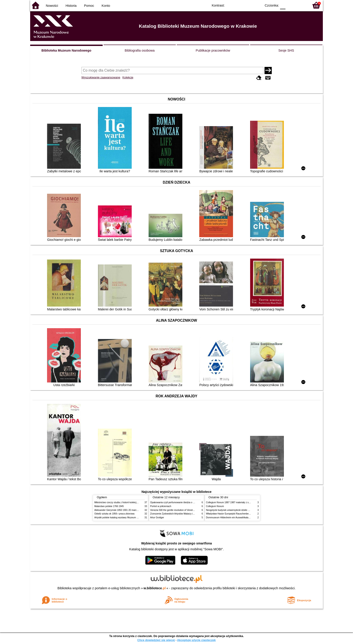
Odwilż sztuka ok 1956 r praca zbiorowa (114, 514)
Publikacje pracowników (213, 50)
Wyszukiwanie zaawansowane (101, 77)
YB (248, 5)
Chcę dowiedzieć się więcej (156, 640)
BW (239, 5)
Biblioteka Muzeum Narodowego (66, 50)
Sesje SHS (286, 50)
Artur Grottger (157, 518)
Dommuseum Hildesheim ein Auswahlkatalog (229, 518)
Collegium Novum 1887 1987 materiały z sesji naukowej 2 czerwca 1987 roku (245, 502)
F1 (291, 5)
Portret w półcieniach (161, 506)
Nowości (52, 6)
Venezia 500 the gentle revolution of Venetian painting (177, 510)
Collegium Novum (215, 506)
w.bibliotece (155, 588)
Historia (71, 6)
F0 (283, 5)
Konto (106, 6)
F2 (301, 5)
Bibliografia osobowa (140, 50)
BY (257, 5)
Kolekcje (128, 77)
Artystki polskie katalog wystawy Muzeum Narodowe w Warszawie (128, 518)
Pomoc (89, 6)
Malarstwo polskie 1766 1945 (109, 506)
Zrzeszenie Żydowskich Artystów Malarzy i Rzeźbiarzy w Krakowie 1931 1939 (189, 514)
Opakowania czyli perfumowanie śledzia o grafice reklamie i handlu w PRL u (188, 502)
